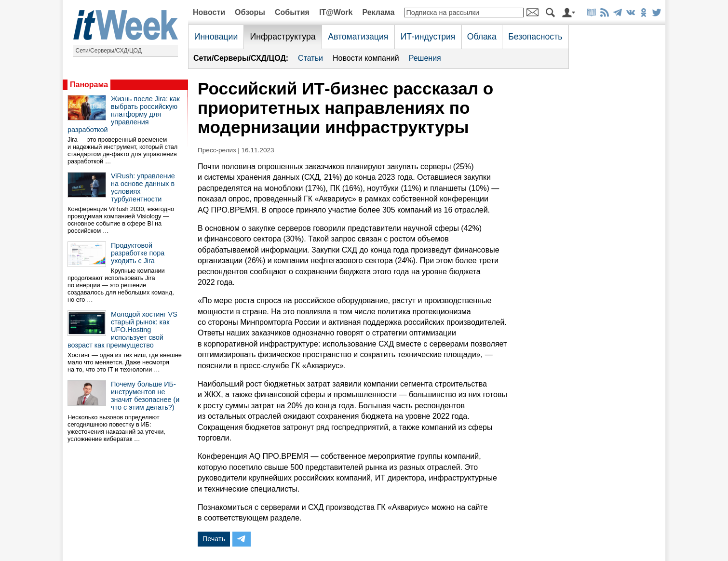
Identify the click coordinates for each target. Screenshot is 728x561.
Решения (425, 58)
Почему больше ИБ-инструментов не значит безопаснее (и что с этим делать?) (145, 396)
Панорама (89, 85)
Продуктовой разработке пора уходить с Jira (138, 253)
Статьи (310, 58)
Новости (209, 12)
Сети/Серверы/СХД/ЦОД (109, 51)
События (292, 12)
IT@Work (336, 12)
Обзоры (250, 12)
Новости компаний (366, 58)
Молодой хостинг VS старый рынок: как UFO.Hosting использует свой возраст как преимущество (122, 330)
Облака (482, 37)
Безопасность (535, 37)
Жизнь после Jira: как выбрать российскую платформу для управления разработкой (124, 114)
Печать (214, 539)
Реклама (378, 12)
